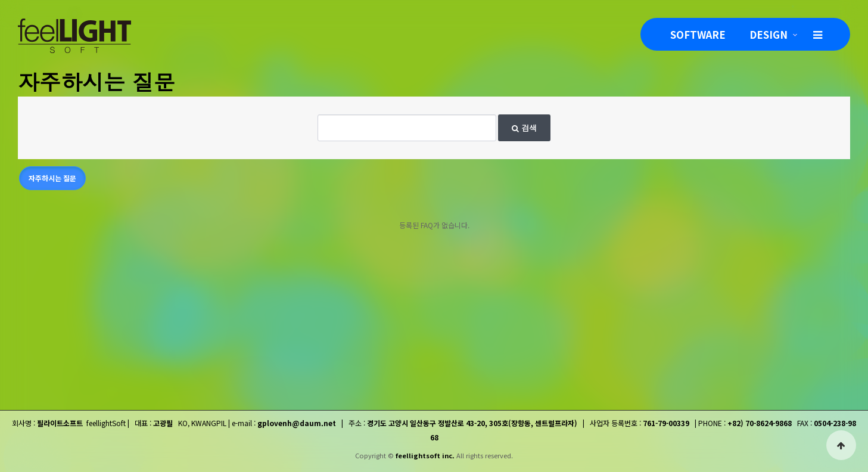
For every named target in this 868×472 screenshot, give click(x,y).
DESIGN (769, 34)
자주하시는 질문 (52, 178)
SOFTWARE (698, 34)
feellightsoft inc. (425, 455)
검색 (524, 128)
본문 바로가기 (0, 0)
